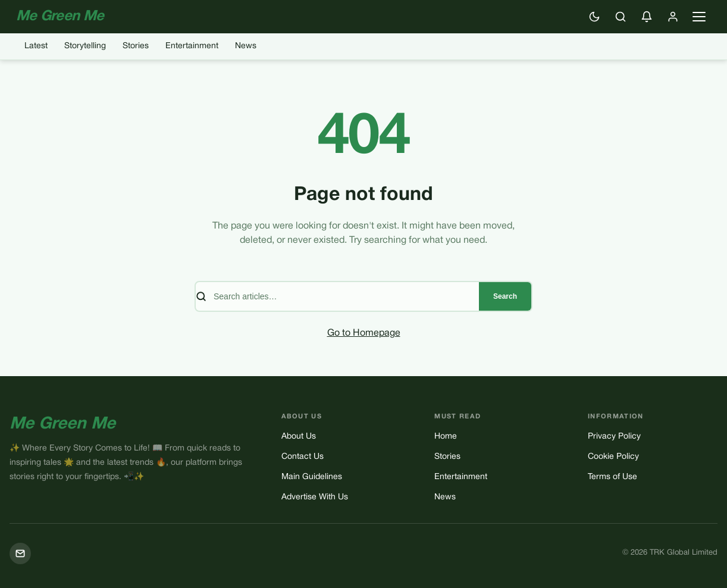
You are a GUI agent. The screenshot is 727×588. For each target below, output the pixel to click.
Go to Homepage (364, 333)
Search (505, 296)
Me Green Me (62, 424)
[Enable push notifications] (647, 17)
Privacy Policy (614, 437)
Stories (136, 46)
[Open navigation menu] (699, 17)
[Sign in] (673, 17)
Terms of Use (612, 477)
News (246, 46)
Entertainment (192, 46)
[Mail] (20, 553)
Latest (36, 46)
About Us (299, 437)
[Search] (621, 17)
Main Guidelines (312, 477)
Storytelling (85, 46)
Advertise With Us (315, 497)
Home (446, 437)
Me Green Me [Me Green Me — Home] (60, 17)
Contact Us (303, 457)
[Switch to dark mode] (594, 17)
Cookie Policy (613, 457)
